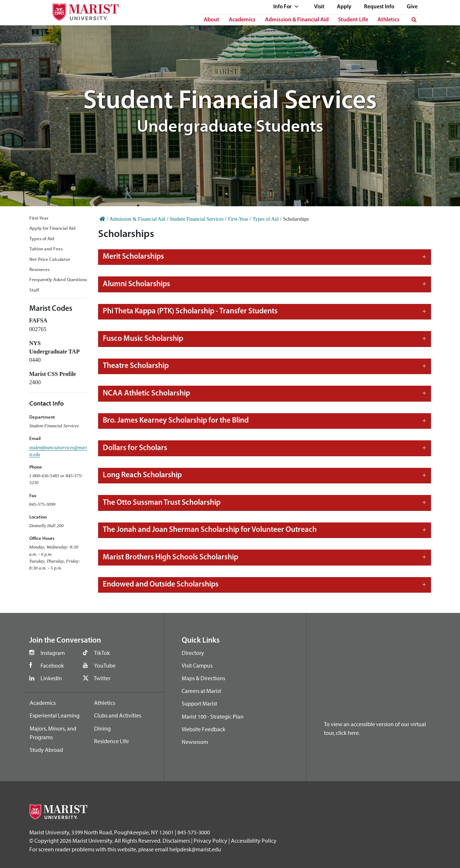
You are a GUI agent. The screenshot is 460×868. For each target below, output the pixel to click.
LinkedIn (51, 678)
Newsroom (195, 742)
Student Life (353, 20)
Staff (34, 290)
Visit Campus (197, 665)
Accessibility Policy (254, 841)
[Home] (102, 219)
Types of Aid (42, 238)
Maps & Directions (203, 678)
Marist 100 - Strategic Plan (213, 716)
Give (412, 7)
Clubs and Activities (118, 715)
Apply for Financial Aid (52, 228)
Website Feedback (204, 729)
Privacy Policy (210, 841)
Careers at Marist (201, 691)
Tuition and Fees (46, 249)
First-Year (39, 218)
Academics (242, 20)
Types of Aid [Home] (266, 219)
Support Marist (199, 703)
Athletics (389, 20)
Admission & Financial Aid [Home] (137, 219)
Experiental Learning (55, 715)
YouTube (105, 665)
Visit (319, 7)
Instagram (53, 653)
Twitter (102, 678)
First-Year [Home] (238, 219)
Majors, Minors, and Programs (53, 733)
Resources (39, 269)
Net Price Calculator (50, 259)
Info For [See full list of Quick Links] (286, 7)
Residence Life (111, 741)
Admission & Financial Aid (297, 20)
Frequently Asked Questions (58, 279)
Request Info (379, 7)
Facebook (52, 665)
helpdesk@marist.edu (195, 849)
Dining (102, 728)
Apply (344, 7)
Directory (193, 653)
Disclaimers (176, 841)
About (212, 20)
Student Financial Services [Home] (197, 219)
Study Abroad (46, 750)
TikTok (102, 653)
